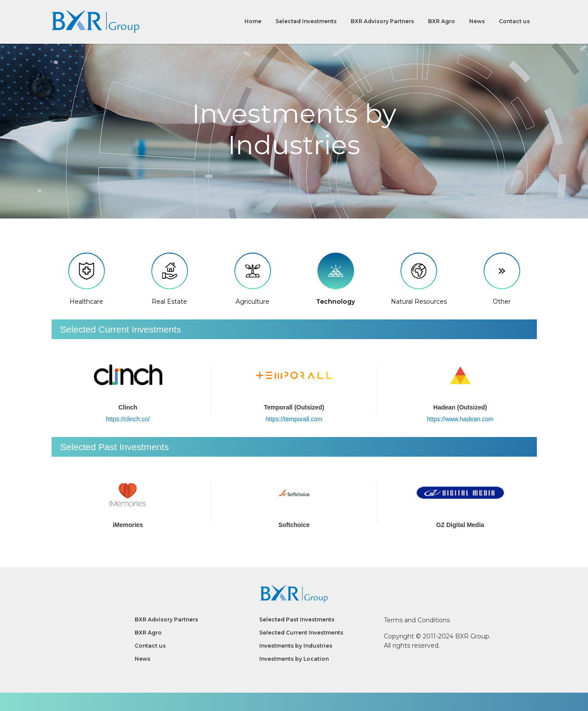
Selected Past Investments (297, 619)
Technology (336, 279)
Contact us (514, 22)
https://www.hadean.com (460, 419)
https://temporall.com (294, 419)
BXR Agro (442, 22)
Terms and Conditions (417, 620)
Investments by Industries (296, 646)
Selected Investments (306, 22)
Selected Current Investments (301, 633)
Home (253, 22)
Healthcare (87, 279)
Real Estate (169, 279)
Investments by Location (294, 659)
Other (502, 279)
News (477, 22)
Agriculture (253, 279)
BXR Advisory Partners (382, 22)
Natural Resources (419, 279)
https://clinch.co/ (128, 419)
